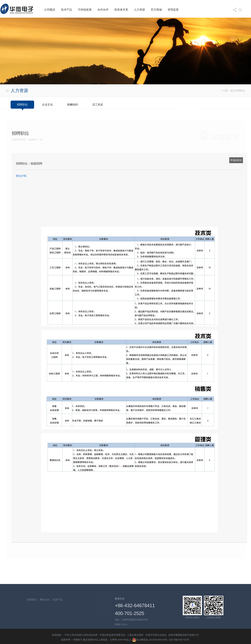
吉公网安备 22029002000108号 (150, 640)
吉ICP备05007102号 (179, 640)
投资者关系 (121, 10)
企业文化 (47, 105)
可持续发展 (85, 10)
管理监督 (173, 10)
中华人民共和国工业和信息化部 (81, 635)
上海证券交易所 (135, 635)
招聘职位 (240, 91)
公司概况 (50, 10)
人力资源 (139, 10)
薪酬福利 (73, 105)
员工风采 (98, 105)
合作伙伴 (103, 10)
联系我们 (32, 600)
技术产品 (66, 10)
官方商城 (156, 10)
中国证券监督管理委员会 (112, 635)
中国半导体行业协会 (156, 635)
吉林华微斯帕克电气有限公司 (184, 635)
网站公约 (45, 600)
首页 (233, 91)
